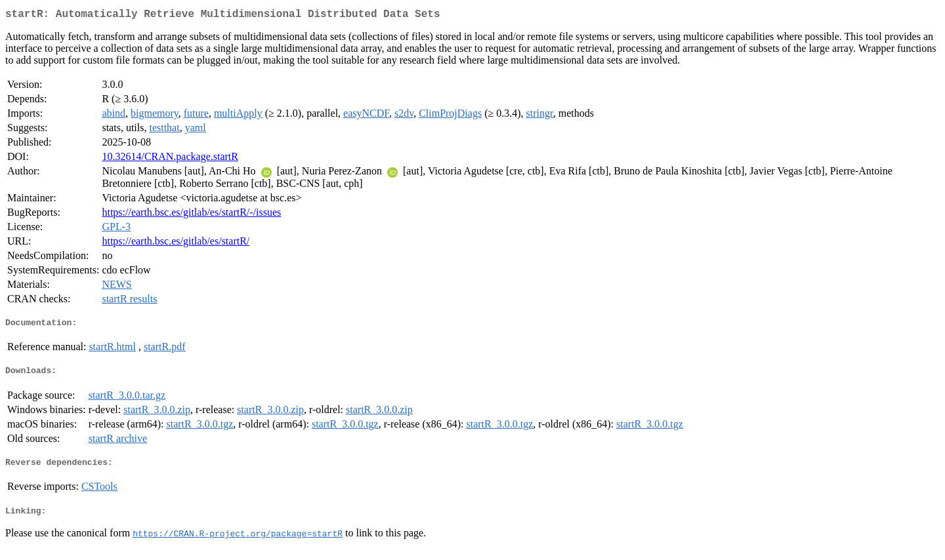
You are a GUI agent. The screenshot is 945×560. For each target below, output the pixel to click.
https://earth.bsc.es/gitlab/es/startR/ (176, 244)
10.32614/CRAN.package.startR (170, 159)
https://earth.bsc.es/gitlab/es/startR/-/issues (191, 215)
